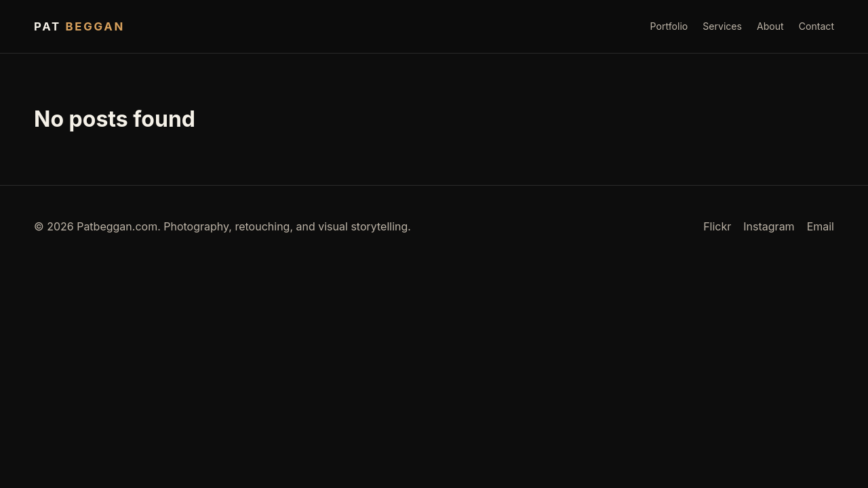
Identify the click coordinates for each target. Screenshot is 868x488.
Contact (816, 26)
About (770, 26)
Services (722, 26)
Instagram (769, 226)
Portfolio (669, 26)
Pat (79, 26)
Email (821, 226)
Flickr (717, 226)
